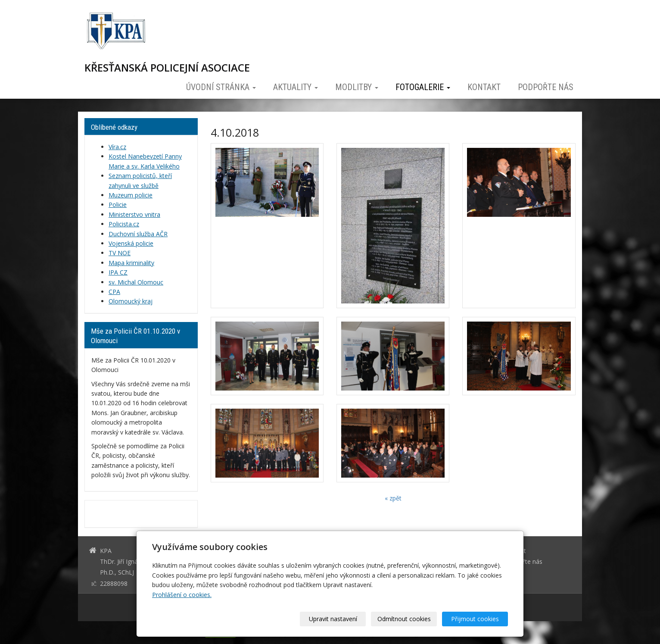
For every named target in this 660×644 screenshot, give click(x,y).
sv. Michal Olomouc (136, 282)
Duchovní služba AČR (138, 234)
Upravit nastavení (333, 619)
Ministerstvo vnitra (134, 214)
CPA (114, 292)
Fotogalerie (423, 87)
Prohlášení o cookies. (182, 595)
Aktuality (296, 87)
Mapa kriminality (131, 263)
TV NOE (120, 253)
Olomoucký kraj (131, 301)
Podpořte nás (546, 87)
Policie (118, 205)
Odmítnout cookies (404, 619)
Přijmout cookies (475, 619)
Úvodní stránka (221, 87)
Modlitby (357, 87)
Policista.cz (124, 224)
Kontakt (484, 87)
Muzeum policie (131, 195)
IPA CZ (118, 272)
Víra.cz (117, 147)
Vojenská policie (131, 243)
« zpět (393, 498)
